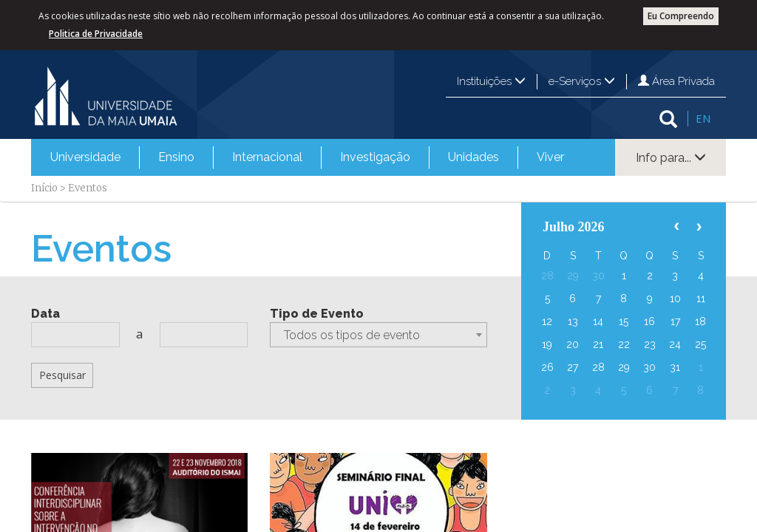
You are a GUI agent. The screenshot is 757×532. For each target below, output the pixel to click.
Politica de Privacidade (96, 34)
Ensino (176, 157)
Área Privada (676, 81)
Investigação (375, 157)
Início (44, 188)
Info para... (671, 158)
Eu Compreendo (681, 16)
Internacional (267, 157)
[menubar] (307, 157)
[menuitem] (85, 157)
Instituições (491, 81)
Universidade (85, 157)
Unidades (473, 157)
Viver (550, 157)
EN (703, 118)
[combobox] (378, 335)
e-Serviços (582, 81)
